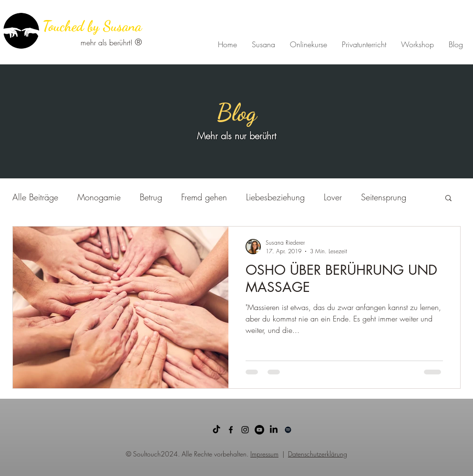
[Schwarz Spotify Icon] (288, 430)
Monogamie (99, 197)
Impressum (264, 454)
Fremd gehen (204, 197)
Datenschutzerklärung (318, 454)
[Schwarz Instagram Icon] (245, 430)
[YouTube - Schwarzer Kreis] (259, 430)
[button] (448, 199)
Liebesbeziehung (275, 197)
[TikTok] (216, 430)
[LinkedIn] (274, 430)
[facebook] (231, 430)
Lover (333, 197)
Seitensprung (384, 197)
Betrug (151, 197)
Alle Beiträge (35, 197)
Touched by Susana (92, 26)
